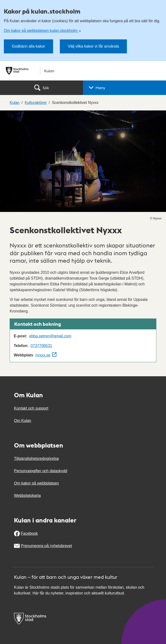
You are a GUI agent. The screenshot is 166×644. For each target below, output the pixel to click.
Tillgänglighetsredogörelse (36, 459)
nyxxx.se (43, 355)
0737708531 (41, 346)
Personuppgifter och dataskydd (41, 471)
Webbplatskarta (27, 496)
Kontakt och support (31, 408)
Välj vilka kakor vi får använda (93, 46)
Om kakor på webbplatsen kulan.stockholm (41, 31)
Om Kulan (23, 421)
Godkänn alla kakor (28, 46)
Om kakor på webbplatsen (36, 483)
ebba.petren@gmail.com (50, 336)
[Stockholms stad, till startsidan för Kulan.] (83, 71)
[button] (124, 88)
